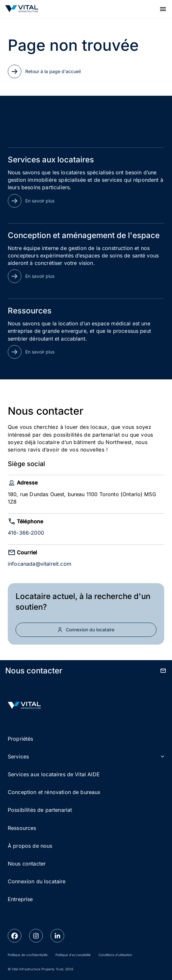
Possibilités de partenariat (40, 810)
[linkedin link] (57, 936)
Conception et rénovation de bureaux (54, 792)
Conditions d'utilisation (115, 955)
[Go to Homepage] (22, 9)
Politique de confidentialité (28, 955)
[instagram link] (36, 936)
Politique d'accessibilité (73, 955)
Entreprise (20, 899)
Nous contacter (27, 864)
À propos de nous (30, 846)
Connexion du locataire (37, 881)
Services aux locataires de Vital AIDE (54, 774)
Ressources (22, 828)
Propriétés (21, 739)
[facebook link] (15, 936)
